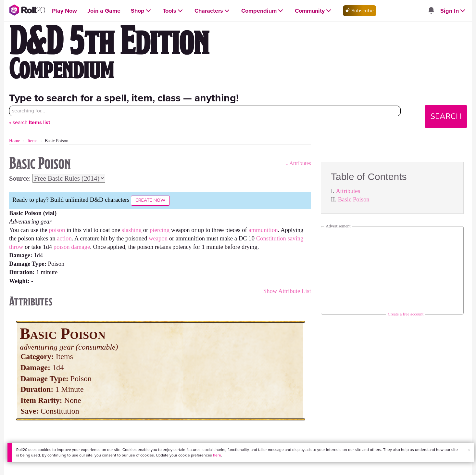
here (217, 455)
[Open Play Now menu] (64, 11)
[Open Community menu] (314, 11)
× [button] (469, 450)
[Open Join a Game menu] (104, 11)
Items (32, 141)
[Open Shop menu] (142, 11)
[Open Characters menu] (213, 11)
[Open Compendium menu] (263, 11)
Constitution (271, 238)
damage (81, 247)
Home (15, 141)
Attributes (348, 191)
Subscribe (360, 11)
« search (30, 122)
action (64, 238)
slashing (132, 230)
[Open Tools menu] (173, 11)
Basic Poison (354, 199)
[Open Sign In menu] (453, 11)
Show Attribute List (287, 291)
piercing (160, 230)
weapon (158, 238)
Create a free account (406, 314)
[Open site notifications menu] (431, 11)
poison (57, 230)
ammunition (263, 230)
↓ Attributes (298, 163)
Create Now (150, 200)
